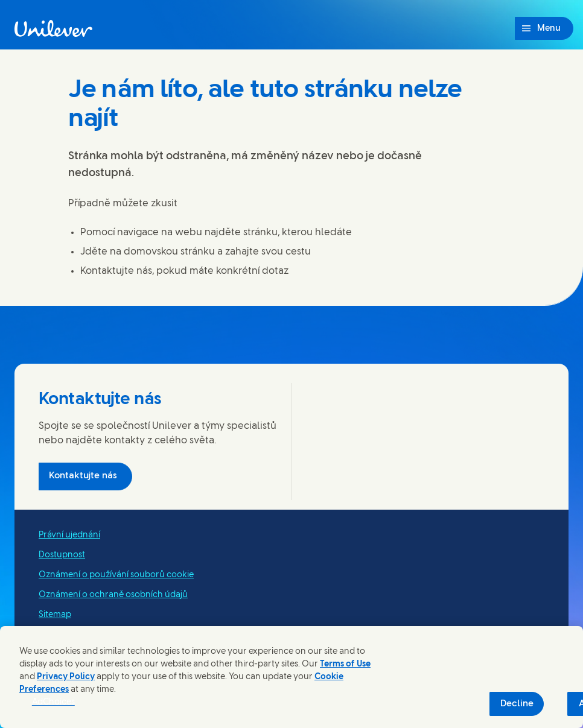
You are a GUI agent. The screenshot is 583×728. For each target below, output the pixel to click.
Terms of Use (345, 664)
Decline (517, 704)
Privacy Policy (66, 677)
